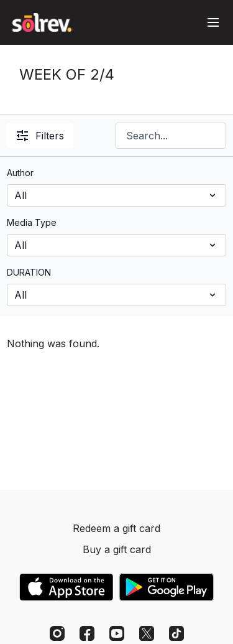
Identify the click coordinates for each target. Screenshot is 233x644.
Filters (40, 136)
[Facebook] (87, 633)
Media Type (32, 222)
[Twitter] (147, 633)
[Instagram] (57, 633)
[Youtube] (117, 633)
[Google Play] (167, 587)
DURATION (29, 272)
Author (20, 173)
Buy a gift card (117, 549)
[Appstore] (66, 587)
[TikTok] (176, 633)
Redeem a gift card (116, 528)
